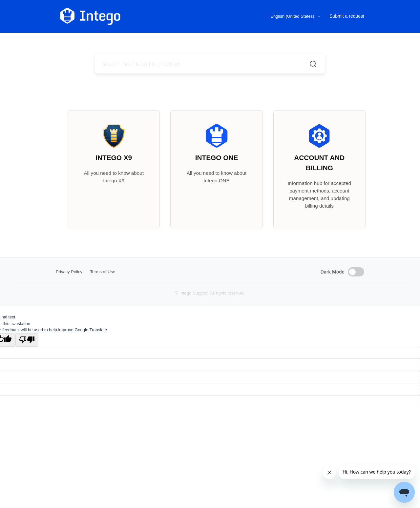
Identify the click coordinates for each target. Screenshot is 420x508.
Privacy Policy (69, 272)
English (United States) (293, 16)
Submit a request (347, 16)
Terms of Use (103, 272)
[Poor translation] (27, 340)
